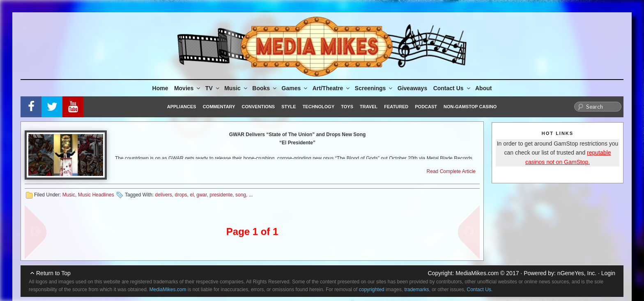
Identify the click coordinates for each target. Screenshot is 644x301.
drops (181, 195)
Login (608, 273)
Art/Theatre (332, 88)
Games (295, 88)
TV (213, 88)
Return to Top (53, 273)
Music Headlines (96, 195)
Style (289, 107)
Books (265, 88)
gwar (201, 195)
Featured (396, 107)
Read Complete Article (451, 171)
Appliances (182, 107)
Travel (369, 107)
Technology (319, 107)
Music (236, 88)
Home (160, 88)
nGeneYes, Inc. (577, 273)
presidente (221, 195)
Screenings (374, 88)
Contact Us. (480, 290)
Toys (347, 107)
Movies (188, 88)
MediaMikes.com (477, 273)
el (192, 195)
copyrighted (372, 290)
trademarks (416, 290)
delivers (163, 195)
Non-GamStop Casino (470, 107)
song (241, 195)
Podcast (426, 107)
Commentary (219, 107)
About (483, 88)
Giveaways (412, 88)
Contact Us (452, 88)
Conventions (258, 107)
